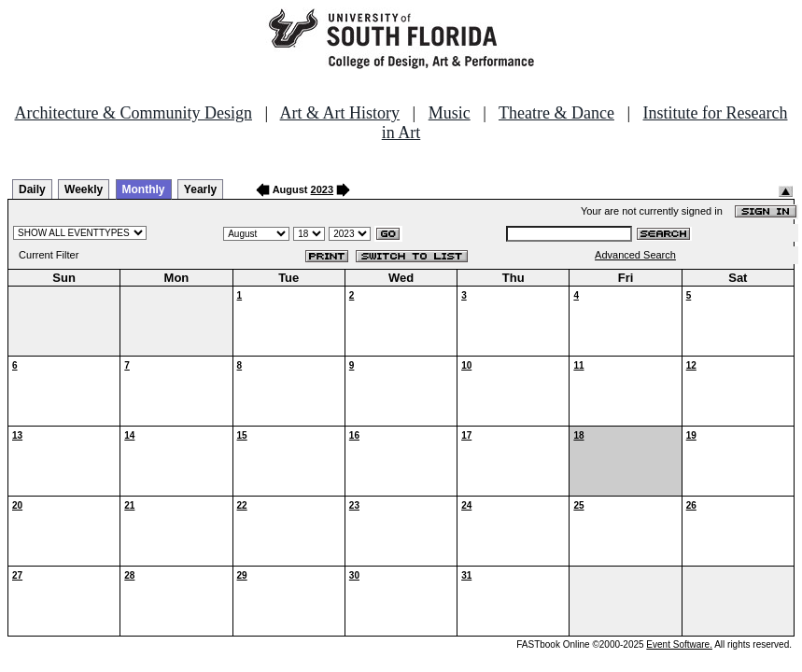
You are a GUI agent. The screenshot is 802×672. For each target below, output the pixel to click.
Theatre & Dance (556, 113)
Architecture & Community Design (134, 113)
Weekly (84, 189)
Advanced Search (635, 255)
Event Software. (679, 644)
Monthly (144, 189)
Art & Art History (340, 113)
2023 (322, 189)
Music (450, 113)
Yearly (200, 189)
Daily (32, 189)
